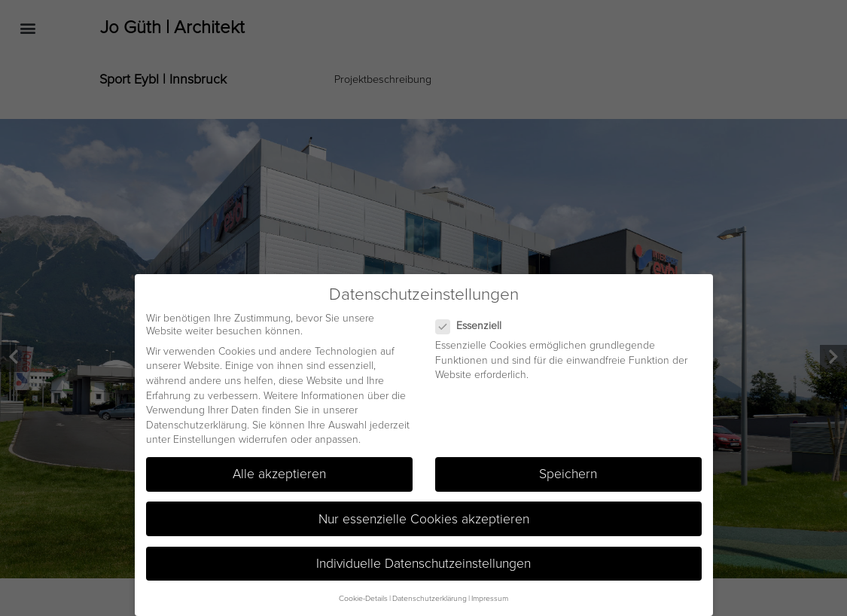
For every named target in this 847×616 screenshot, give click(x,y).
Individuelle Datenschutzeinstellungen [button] (424, 561)
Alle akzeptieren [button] (279, 473)
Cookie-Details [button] (363, 596)
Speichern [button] (568, 473)
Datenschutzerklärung (197, 423)
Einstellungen (204, 438)
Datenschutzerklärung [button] (430, 596)
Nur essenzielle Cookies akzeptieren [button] (424, 517)
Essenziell (475, 324)
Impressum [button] (490, 596)
